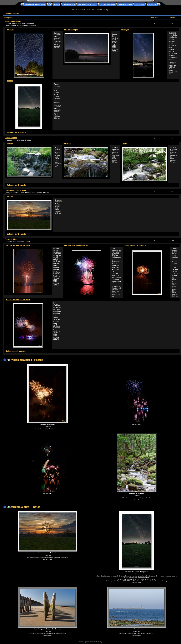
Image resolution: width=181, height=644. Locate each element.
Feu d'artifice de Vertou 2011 (136, 245)
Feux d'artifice (11, 239)
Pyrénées (11, 30)
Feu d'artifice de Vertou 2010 (18, 300)
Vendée (10, 81)
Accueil (8, 14)
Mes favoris (140, 4)
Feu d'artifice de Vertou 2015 (18, 245)
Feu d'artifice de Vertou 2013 (76, 245)
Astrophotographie (13, 21)
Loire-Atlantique (71, 30)
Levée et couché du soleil (16, 190)
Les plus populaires (107, 4)
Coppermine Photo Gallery (94, 642)
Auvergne (125, 30)
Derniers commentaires (87, 4)
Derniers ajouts (69, 4)
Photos (16, 14)
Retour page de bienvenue (35, 4)
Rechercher (152, 4)
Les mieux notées (125, 4)
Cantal (125, 144)
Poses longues (11, 138)
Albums (57, 4)
